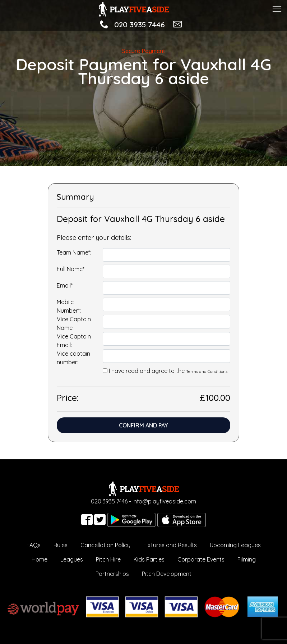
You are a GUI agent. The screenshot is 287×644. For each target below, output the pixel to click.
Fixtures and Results (170, 545)
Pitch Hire (108, 559)
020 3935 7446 (140, 24)
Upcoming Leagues (235, 545)
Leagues (72, 559)
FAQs (34, 545)
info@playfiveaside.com (164, 501)
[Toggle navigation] (277, 8)
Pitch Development (167, 574)
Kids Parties (149, 559)
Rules (61, 545)
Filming (247, 559)
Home (40, 559)
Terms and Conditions (207, 371)
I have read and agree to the (168, 371)
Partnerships (112, 574)
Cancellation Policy (105, 545)
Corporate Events (201, 559)
